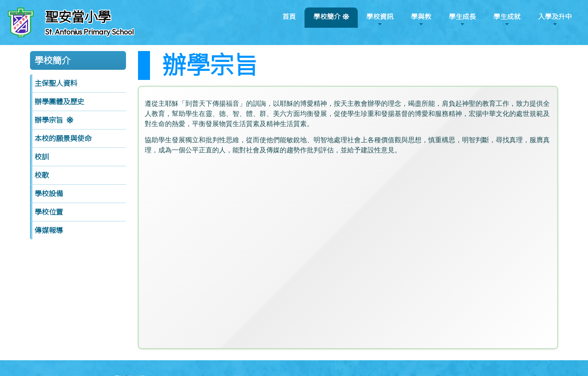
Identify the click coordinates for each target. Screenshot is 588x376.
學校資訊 (380, 20)
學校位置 (49, 212)
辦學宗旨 (49, 120)
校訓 (42, 157)
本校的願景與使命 (63, 138)
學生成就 (507, 20)
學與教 (421, 20)
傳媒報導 (49, 230)
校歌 (42, 175)
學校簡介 (327, 20)
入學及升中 (555, 20)
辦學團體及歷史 (59, 102)
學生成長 (462, 20)
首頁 (289, 17)
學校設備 (49, 194)
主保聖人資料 (56, 83)
